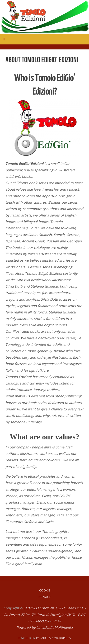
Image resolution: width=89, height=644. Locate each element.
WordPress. (63, 638)
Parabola (43, 638)
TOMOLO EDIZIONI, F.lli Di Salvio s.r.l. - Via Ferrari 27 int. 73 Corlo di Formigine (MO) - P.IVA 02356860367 (45, 614)
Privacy (45, 597)
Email (57, 621)
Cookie (45, 590)
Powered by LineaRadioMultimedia (44, 627)
